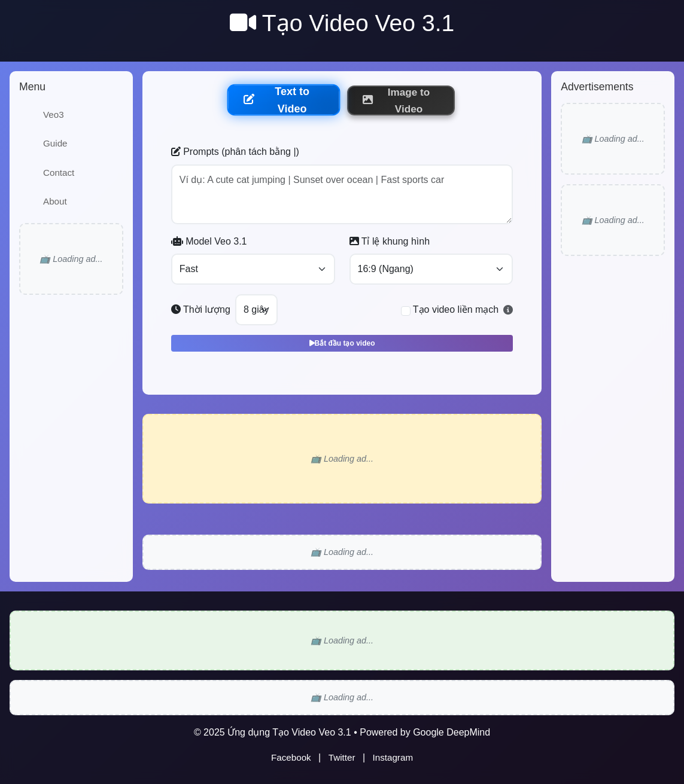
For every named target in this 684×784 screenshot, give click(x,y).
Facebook (291, 757)
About (55, 201)
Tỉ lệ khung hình (390, 241)
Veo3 (54, 115)
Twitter (342, 757)
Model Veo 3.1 (209, 241)
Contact (59, 173)
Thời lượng (201, 309)
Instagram (393, 757)
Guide (55, 143)
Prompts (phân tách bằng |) (235, 152)
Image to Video (396, 100)
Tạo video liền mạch (456, 309)
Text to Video (276, 100)
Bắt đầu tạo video (342, 343)
